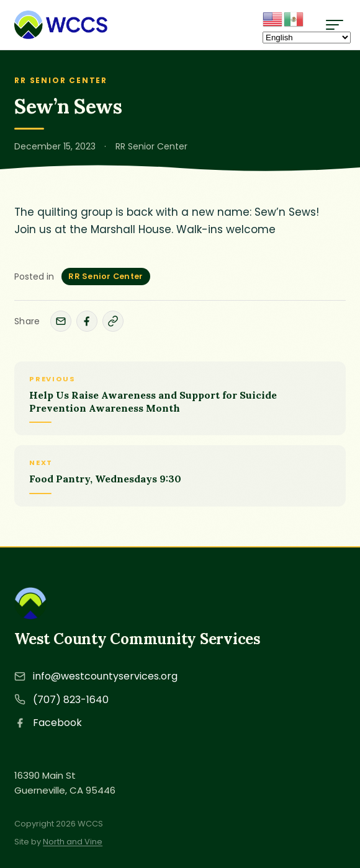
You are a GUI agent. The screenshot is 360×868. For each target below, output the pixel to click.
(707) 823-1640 (71, 700)
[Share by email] (61, 321)
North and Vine (73, 842)
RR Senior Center (106, 276)
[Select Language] (307, 38)
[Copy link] (113, 321)
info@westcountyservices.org (105, 676)
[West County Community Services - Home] (61, 25)
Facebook (57, 723)
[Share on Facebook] (87, 321)
